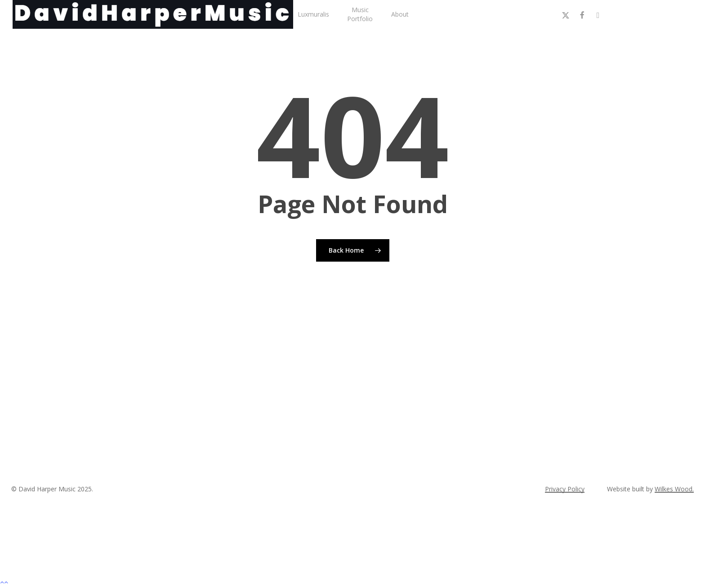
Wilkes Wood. (674, 489)
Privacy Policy (565, 489)
